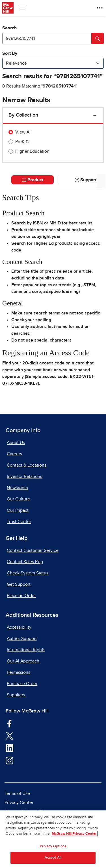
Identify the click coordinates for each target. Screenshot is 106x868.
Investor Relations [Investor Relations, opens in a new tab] (24, 476)
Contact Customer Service (33, 550)
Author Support (22, 639)
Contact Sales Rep (25, 562)
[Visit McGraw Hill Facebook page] (9, 723)
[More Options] (100, 8)
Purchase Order (22, 684)
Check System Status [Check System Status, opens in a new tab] (28, 573)
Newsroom (17, 488)
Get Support (19, 584)
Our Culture (18, 499)
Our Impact (18, 510)
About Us (16, 443)
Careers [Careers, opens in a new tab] (14, 454)
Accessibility (19, 627)
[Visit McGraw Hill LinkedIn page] (9, 748)
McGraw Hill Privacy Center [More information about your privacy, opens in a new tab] (74, 834)
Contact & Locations (27, 465)
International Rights (26, 650)
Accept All (53, 858)
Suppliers (16, 695)
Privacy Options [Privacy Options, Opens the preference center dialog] (53, 847)
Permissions (19, 672)
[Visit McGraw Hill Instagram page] (9, 760)
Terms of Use (17, 793)
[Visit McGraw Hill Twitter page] (9, 735)
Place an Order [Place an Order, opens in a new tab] (21, 596)
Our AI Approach (23, 661)
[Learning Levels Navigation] (23, 8)
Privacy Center (19, 803)
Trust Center (19, 522)
